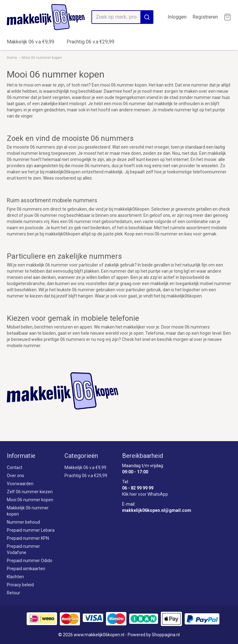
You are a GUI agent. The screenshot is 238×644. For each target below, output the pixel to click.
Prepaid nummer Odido (30, 561)
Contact (15, 467)
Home (12, 58)
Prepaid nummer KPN (28, 538)
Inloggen (177, 17)
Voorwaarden (20, 484)
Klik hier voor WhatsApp (145, 494)
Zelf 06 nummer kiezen (30, 492)
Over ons (15, 476)
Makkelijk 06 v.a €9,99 (31, 42)
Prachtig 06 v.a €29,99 (90, 42)
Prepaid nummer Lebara (31, 530)
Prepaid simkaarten (26, 569)
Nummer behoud (23, 522)
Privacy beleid (20, 585)
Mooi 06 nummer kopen (30, 500)
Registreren (205, 17)
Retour (13, 593)
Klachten (15, 577)
